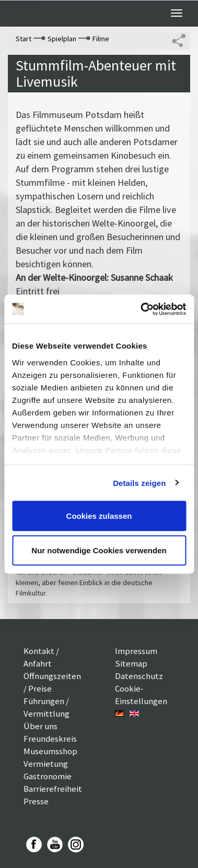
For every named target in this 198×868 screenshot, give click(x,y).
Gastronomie (48, 776)
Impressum (136, 651)
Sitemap (131, 663)
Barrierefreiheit (53, 789)
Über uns (40, 726)
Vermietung (46, 764)
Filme (101, 39)
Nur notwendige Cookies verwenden (99, 550)
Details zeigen (139, 483)
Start (24, 39)
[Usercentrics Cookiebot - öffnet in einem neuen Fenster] (141, 309)
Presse (36, 801)
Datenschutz (139, 676)
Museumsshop (50, 751)
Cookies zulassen (99, 516)
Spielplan (62, 39)
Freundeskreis (50, 739)
